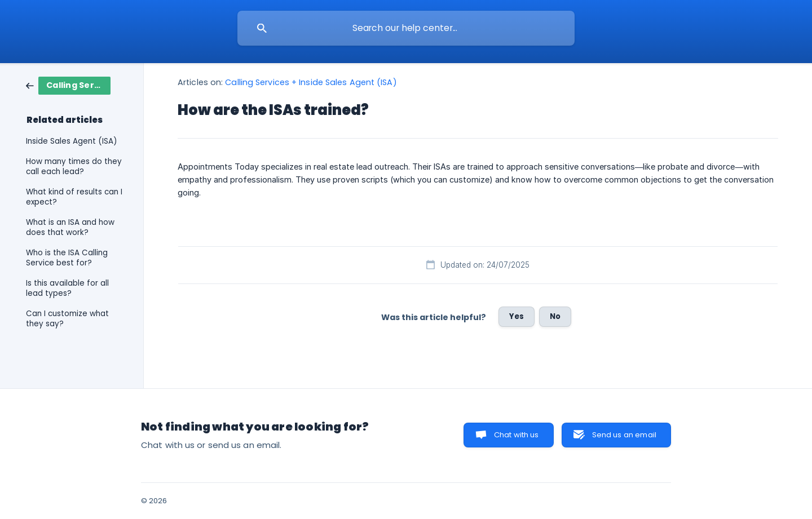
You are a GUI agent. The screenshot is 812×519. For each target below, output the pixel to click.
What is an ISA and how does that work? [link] (70, 227)
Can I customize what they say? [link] (67, 319)
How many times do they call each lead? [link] (74, 167)
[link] (68, 85)
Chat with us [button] (517, 435)
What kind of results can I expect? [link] (74, 197)
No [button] (555, 316)
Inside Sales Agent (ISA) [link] (71, 141)
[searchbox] (406, 28)
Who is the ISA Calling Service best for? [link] (67, 258)
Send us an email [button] (624, 435)
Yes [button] (517, 316)
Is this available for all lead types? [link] (67, 288)
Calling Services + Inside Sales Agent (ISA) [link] (311, 82)
